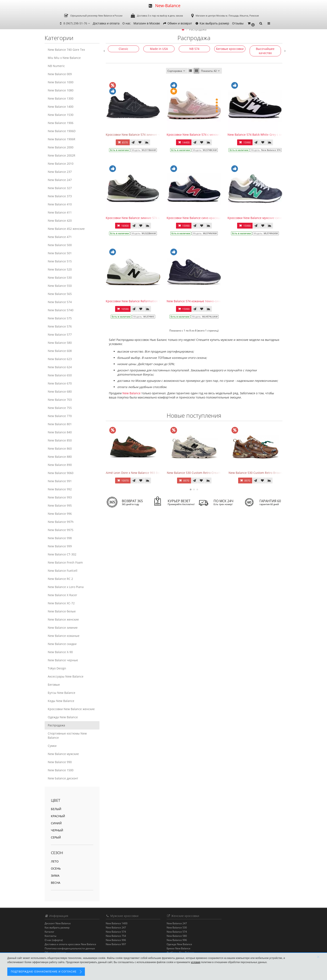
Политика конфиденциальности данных (70, 948)
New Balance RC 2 (60, 579)
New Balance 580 (60, 343)
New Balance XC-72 (61, 603)
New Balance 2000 (61, 147)
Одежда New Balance (63, 717)
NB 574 (194, 49)
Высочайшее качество (265, 51)
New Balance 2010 (61, 164)
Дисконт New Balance (58, 923)
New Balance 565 (60, 294)
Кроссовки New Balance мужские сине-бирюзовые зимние (270, 218)
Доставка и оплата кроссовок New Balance (70, 944)
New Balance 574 (60, 302)
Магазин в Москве (147, 23)
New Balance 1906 (61, 123)
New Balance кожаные (64, 636)
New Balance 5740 (61, 310)
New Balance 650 (60, 375)
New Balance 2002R (62, 155)
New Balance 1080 (61, 90)
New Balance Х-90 (60, 652)
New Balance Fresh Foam (65, 562)
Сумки (52, 746)
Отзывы (238, 23)
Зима (55, 876)
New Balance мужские (63, 754)
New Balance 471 (60, 237)
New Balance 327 (60, 188)
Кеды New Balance (61, 701)
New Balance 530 (60, 278)
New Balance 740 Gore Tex (66, 50)
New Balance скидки (62, 644)
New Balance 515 (60, 261)
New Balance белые (62, 611)
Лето (55, 861)
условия (196, 962)
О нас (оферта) (54, 940)
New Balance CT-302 (62, 554)
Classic (123, 49)
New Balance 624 (60, 367)
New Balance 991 (60, 481)
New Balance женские (63, 619)
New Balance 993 (60, 497)
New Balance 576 (60, 326)
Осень (56, 868)
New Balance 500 (60, 245)
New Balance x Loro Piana (66, 587)
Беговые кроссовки (230, 49)
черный (57, 830)
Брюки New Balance (179, 948)
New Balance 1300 (61, 98)
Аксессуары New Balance (66, 676)
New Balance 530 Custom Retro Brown (255, 473)
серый (56, 837)
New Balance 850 (60, 440)
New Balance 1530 (61, 115)
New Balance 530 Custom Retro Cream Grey (197, 473)
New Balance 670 (60, 383)
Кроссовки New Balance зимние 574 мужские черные (144, 218)
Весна (56, 883)
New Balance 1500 (61, 770)
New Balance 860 (60, 448)
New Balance (131, 393)
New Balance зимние (63, 628)
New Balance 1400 (61, 107)
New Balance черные (63, 660)
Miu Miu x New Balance (64, 58)
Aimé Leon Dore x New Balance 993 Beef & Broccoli (141, 473)
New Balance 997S (61, 530)
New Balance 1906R (62, 139)
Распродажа (56, 725)
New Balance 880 (60, 457)
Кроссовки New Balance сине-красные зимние (200, 218)
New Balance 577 (60, 334)
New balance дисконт (63, 778)
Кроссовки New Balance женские (71, 709)
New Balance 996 (60, 514)
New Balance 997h (61, 522)
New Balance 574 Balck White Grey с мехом (258, 135)
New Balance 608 (60, 351)
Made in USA (159, 49)
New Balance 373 (60, 196)
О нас (126, 23)
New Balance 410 (60, 204)
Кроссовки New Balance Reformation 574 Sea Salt (141, 301)
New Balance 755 (60, 408)
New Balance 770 (60, 416)
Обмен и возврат (177, 23)
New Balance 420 (60, 221)
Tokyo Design (57, 668)
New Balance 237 (60, 172)
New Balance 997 (116, 944)
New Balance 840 (60, 432)
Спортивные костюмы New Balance (67, 735)
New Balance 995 (60, 505)
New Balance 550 (60, 286)
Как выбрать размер (212, 23)
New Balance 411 (60, 212)
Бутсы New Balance (62, 693)
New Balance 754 (116, 936)
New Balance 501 (60, 253)
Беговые (54, 685)
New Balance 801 (60, 424)
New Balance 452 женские (66, 229)
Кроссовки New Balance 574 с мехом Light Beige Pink (204, 135)
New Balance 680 (60, 391)
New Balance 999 (60, 546)
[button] (251, 23)
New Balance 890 (60, 465)
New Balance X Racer (62, 595)
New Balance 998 (60, 538)
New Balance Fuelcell (63, 571)
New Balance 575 (60, 318)
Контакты (50, 936)
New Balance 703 (60, 400)
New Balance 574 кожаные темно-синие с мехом (201, 301)
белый (56, 809)
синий (56, 823)
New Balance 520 (60, 269)
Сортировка (177, 71)
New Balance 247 (60, 180)
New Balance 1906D (62, 131)
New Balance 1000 (61, 82)
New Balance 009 (60, 74)
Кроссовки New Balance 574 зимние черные (138, 135)
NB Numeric (56, 66)
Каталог (49, 932)
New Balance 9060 (61, 473)
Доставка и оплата (106, 23)
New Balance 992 (60, 489)
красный (58, 816)
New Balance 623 (60, 359)
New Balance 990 (60, 762)
